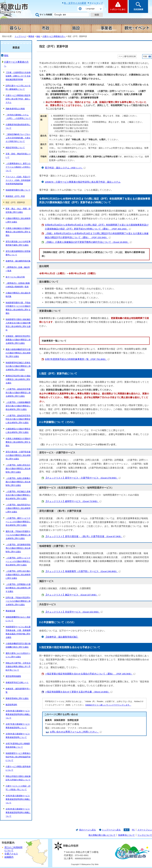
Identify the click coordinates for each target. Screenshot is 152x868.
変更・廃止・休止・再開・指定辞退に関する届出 (18, 210)
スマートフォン (145, 830)
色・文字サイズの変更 (75, 3)
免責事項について (126, 835)
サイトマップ (96, 3)
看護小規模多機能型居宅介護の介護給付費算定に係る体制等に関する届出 (18, 353)
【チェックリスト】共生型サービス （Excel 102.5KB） (74, 612)
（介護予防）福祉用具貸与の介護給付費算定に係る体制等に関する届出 (18, 508)
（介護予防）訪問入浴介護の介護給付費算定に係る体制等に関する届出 (18, 575)
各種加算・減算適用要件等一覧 (18, 690)
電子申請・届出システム (65, 168)
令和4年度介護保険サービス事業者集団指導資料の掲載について (18, 714)
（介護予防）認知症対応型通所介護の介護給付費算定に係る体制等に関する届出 (18, 393)
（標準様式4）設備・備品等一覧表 (18, 269)
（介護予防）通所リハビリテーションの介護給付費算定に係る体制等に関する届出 (18, 522)
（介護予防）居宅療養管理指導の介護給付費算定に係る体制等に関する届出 (18, 548)
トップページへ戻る (111, 830)
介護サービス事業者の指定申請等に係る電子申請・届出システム (18, 99)
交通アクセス (11, 854)
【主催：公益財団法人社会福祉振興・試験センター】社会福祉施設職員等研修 (18, 76)
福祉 (38, 36)
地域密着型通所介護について (18, 190)
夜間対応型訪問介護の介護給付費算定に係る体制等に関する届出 (18, 379)
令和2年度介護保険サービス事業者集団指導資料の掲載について (18, 799)
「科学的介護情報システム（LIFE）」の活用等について (18, 117)
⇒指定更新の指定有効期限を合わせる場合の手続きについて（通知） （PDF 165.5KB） (90, 674)
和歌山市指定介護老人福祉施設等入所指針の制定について (18, 778)
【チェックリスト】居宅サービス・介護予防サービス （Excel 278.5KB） (83, 478)
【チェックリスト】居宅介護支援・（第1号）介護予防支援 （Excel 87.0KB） (85, 536)
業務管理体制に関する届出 (17, 698)
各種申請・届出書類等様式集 (18, 261)
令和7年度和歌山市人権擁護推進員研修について (18, 745)
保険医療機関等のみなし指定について (18, 619)
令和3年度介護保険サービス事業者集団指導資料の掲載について (18, 812)
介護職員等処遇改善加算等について (18, 126)
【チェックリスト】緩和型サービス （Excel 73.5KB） (73, 501)
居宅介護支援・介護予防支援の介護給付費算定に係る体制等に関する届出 (18, 455)
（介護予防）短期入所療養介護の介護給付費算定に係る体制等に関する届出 (18, 482)
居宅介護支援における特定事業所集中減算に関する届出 (18, 243)
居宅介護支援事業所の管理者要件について (18, 253)
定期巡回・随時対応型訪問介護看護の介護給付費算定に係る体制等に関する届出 (18, 340)
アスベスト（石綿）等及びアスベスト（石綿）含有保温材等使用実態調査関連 (18, 180)
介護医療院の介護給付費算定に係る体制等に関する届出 (18, 431)
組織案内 (9, 857)
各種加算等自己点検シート (17, 682)
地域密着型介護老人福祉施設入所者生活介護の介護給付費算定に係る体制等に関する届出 (18, 325)
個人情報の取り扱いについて (102, 835)
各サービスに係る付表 (15, 277)
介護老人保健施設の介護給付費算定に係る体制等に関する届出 (18, 442)
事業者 (31, 36)
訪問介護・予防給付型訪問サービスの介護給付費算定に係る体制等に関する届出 (18, 601)
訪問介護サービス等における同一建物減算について (18, 87)
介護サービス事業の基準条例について (18, 768)
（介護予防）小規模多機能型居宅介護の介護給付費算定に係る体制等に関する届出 (18, 406)
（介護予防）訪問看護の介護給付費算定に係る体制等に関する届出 (18, 588)
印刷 (145, 56)
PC (133, 830)
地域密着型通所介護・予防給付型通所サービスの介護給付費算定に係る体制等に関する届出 (18, 308)
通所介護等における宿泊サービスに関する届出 (18, 655)
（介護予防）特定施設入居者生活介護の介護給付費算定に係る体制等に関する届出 (18, 495)
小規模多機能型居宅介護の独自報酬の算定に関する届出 (18, 645)
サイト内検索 (46, 15)
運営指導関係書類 (13, 676)
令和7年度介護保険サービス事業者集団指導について (18, 726)
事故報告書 (10, 611)
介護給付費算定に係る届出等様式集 (18, 295)
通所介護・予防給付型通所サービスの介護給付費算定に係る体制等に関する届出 (18, 535)
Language (90, 9)
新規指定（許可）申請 (15, 196)
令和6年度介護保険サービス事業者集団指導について (18, 736)
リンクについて (145, 835)
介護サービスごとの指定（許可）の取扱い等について (18, 788)
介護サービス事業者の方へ (54, 36)
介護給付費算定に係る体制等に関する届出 (18, 220)
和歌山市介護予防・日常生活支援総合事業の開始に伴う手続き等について (18, 667)
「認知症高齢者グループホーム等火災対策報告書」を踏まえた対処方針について (18, 138)
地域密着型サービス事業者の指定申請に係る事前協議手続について (18, 757)
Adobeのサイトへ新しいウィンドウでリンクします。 (108, 705)
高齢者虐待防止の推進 (15, 109)
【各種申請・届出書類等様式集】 (62, 637)
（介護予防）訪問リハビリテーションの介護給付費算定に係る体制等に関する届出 (18, 561)
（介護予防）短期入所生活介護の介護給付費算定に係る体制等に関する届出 (18, 469)
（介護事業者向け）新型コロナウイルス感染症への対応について (18, 167)
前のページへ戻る (88, 830)
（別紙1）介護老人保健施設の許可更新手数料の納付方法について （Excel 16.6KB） (88, 242)
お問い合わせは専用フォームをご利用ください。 (76, 732)
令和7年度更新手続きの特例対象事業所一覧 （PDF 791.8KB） (77, 359)
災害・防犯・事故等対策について (18, 156)
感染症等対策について (15, 148)
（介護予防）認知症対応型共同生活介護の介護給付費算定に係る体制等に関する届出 (18, 419)
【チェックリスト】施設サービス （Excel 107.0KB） (73, 595)
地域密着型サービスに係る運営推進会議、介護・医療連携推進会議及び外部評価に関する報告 (18, 632)
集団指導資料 (11, 705)
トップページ (20, 36)
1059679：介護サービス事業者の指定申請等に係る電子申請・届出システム (83, 182)
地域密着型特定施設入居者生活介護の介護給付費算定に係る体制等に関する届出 (18, 366)
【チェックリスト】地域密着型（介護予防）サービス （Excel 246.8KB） (83, 571)
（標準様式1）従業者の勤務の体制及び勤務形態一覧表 (18, 285)
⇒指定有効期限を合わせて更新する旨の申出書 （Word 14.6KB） (79, 692)
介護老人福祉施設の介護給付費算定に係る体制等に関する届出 (18, 232)
